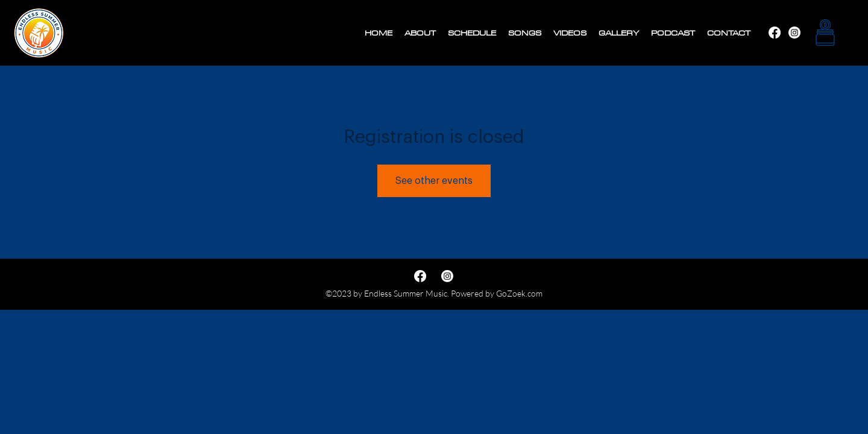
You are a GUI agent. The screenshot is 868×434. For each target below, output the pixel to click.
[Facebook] (794, 33)
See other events (434, 181)
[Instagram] (775, 33)
